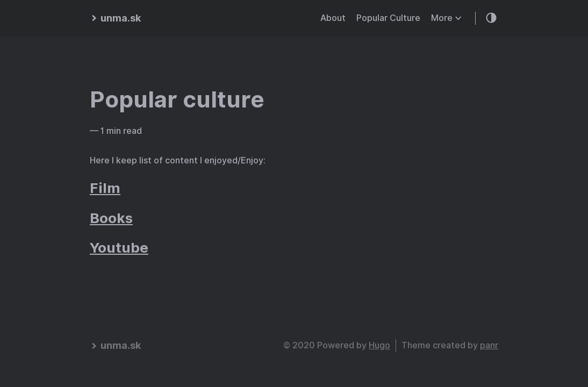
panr (489, 345)
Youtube (119, 248)
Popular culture (177, 99)
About (333, 18)
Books (111, 218)
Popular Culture (388, 18)
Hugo (379, 345)
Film (105, 188)
